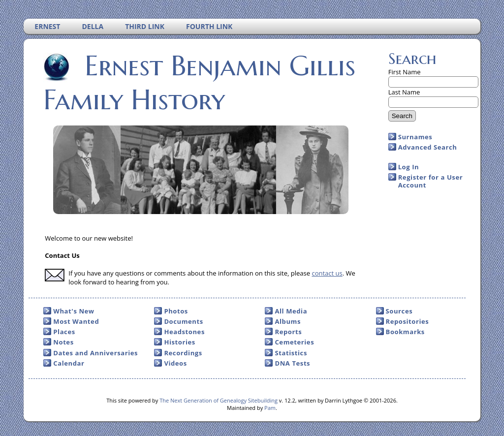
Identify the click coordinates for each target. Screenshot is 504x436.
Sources (399, 311)
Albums (288, 321)
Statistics (291, 353)
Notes (63, 342)
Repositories (408, 321)
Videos (175, 363)
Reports (288, 332)
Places (64, 332)
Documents (183, 321)
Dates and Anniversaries (95, 353)
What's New (74, 311)
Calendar (69, 363)
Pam (270, 408)
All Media (291, 311)
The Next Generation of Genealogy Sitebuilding (219, 400)
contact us (327, 273)
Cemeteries (294, 342)
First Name (405, 72)
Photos (176, 311)
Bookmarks (405, 332)
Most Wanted (76, 321)
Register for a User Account (431, 181)
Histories (179, 342)
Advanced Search (428, 147)
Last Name (404, 92)
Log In (409, 167)
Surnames (415, 137)
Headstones (184, 332)
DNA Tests (292, 363)
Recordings (183, 353)
